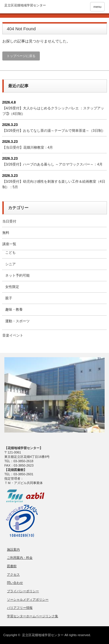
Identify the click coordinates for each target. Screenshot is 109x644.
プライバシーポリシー (23, 591)
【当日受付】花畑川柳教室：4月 (28, 147)
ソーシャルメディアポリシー (28, 599)
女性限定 (12, 287)
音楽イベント (13, 335)
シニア (10, 264)
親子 (9, 298)
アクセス (13, 574)
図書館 (12, 566)
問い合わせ (15, 583)
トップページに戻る (21, 56)
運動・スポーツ (17, 321)
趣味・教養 (14, 309)
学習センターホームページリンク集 (33, 616)
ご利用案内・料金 (20, 558)
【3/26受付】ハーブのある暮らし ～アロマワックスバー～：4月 (52, 164)
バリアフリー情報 (20, 608)
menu (97, 7)
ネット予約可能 (17, 275)
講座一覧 (9, 244)
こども (10, 252)
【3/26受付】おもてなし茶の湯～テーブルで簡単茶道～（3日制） (54, 131)
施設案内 (13, 549)
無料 (6, 233)
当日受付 (9, 221)
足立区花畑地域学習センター (43, 635)
